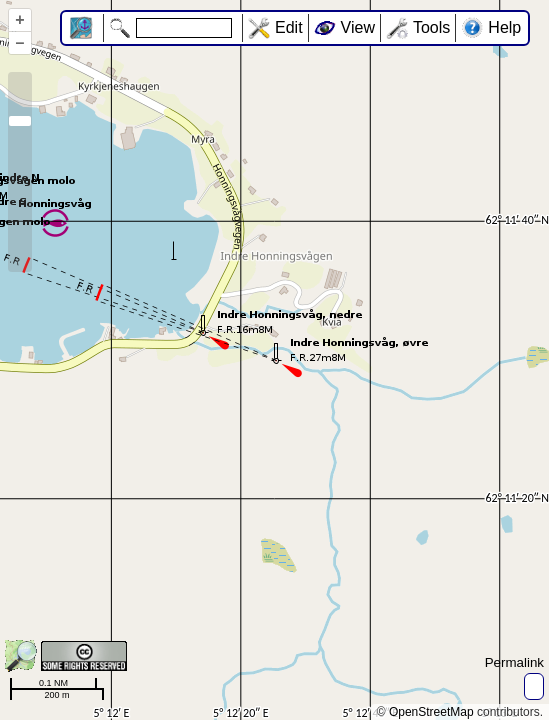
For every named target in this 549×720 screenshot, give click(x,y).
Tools (431, 27)
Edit (289, 27)
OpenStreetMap (431, 712)
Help (504, 27)
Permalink (514, 662)
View (358, 27)
